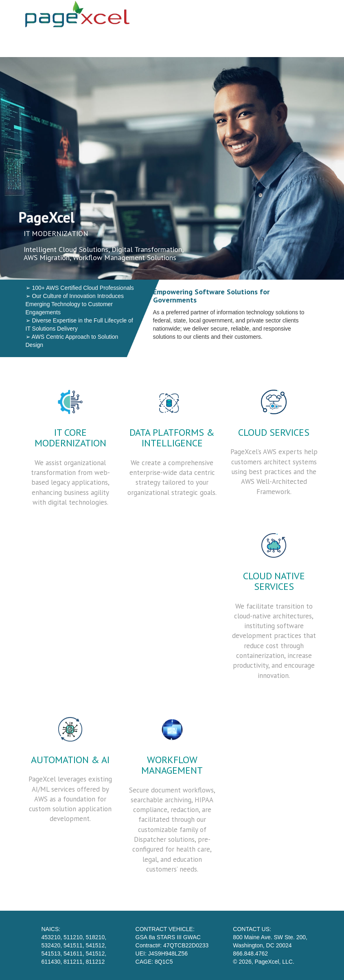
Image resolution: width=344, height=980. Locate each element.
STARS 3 (274, 43)
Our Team (233, 43)
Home (158, 43)
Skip (129, 43)
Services (192, 43)
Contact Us (318, 43)
